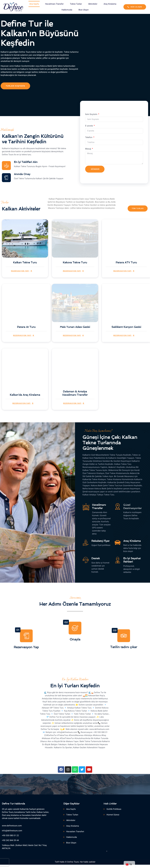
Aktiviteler (93, 4)
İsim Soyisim (91, 114)
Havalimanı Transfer (54, 4)
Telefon (89, 137)
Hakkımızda (67, 10)
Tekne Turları (76, 4)
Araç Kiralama (110, 4)
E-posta (89, 126)
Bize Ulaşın (84, 10)
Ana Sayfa (34, 4)
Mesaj (88, 149)
